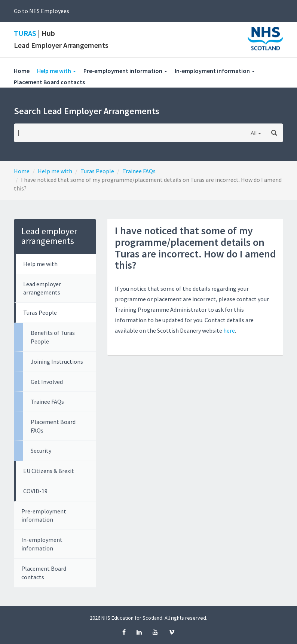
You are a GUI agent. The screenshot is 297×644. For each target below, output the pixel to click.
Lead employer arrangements (42, 288)
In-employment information (42, 544)
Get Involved (47, 382)
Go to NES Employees (42, 11)
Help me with (55, 171)
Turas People (97, 171)
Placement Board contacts (53, 82)
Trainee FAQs (139, 171)
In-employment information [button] (215, 71)
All (254, 133)
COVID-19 (35, 491)
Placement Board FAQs (53, 426)
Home (22, 71)
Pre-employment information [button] (125, 71)
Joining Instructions (57, 361)
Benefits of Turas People (53, 337)
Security (41, 451)
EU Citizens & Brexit (49, 471)
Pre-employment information (44, 515)
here (229, 330)
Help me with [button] (60, 71)
